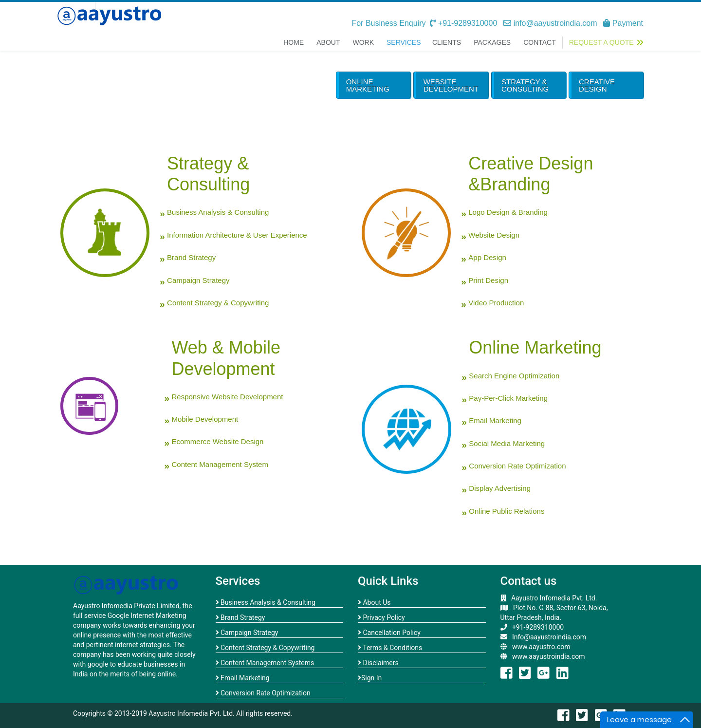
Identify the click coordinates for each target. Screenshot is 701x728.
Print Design (488, 280)
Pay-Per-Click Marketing (508, 398)
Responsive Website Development (227, 397)
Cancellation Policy (391, 633)
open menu (76, 11)
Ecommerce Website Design (217, 441)
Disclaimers (380, 663)
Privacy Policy (384, 617)
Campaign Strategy (198, 280)
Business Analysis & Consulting (218, 212)
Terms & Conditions (392, 648)
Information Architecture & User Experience (237, 235)
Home (294, 28)
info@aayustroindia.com (550, 9)
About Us (377, 602)
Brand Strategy (191, 257)
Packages (492, 28)
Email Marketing (495, 420)
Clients (447, 28)
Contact (540, 28)
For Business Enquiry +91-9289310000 (424, 9)
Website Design (494, 235)
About (328, 28)
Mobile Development (205, 419)
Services (404, 28)
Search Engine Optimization (514, 376)
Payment (623, 9)
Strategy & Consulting (525, 85)
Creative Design (597, 85)
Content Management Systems (267, 663)
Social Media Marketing (507, 443)
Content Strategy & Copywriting (218, 303)
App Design (487, 257)
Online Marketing (368, 85)
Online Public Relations (507, 511)
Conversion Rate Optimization (517, 466)
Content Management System (220, 464)
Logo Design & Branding (508, 212)
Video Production (496, 303)
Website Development (451, 85)
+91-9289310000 (532, 627)
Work (363, 28)
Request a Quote (601, 28)
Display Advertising (500, 488)
